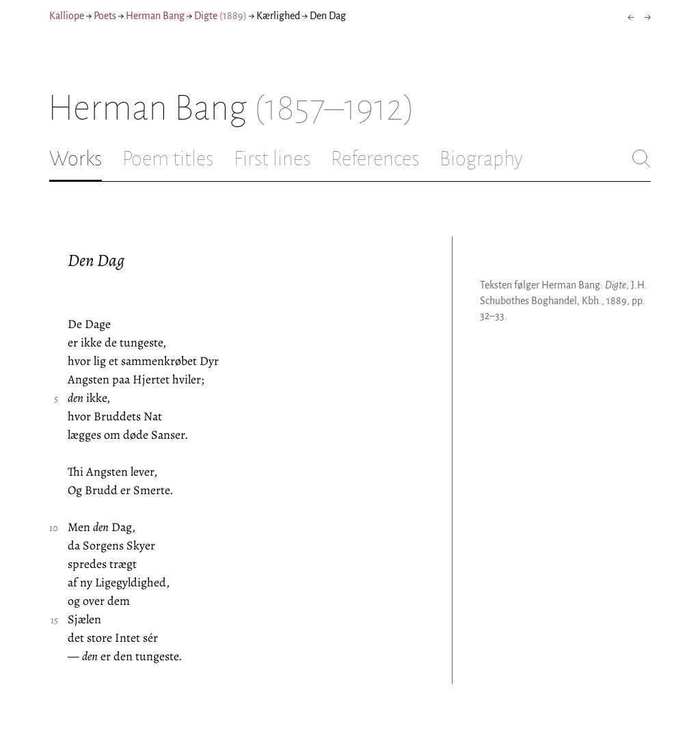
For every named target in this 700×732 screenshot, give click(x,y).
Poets (105, 16)
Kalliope (67, 16)
